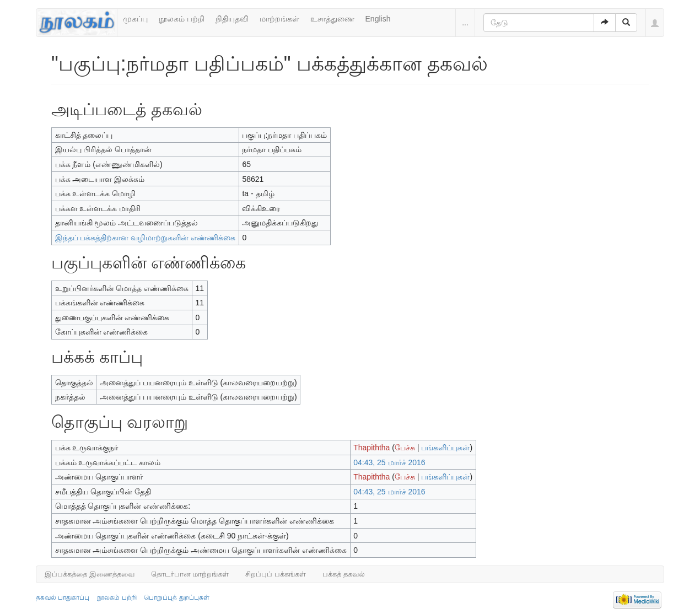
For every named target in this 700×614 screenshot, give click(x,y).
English (378, 19)
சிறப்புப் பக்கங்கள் (276, 574)
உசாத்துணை (332, 19)
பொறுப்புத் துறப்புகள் (176, 597)
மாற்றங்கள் (279, 19)
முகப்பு (135, 19)
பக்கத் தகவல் (344, 574)
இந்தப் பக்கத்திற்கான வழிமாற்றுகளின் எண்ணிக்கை (146, 238)
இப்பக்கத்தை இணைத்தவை (90, 574)
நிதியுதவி (232, 19)
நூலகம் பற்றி (182, 19)
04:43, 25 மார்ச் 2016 (389, 462)
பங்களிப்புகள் (445, 448)
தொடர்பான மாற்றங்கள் (190, 574)
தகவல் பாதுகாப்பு (63, 597)
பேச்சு (405, 448)
